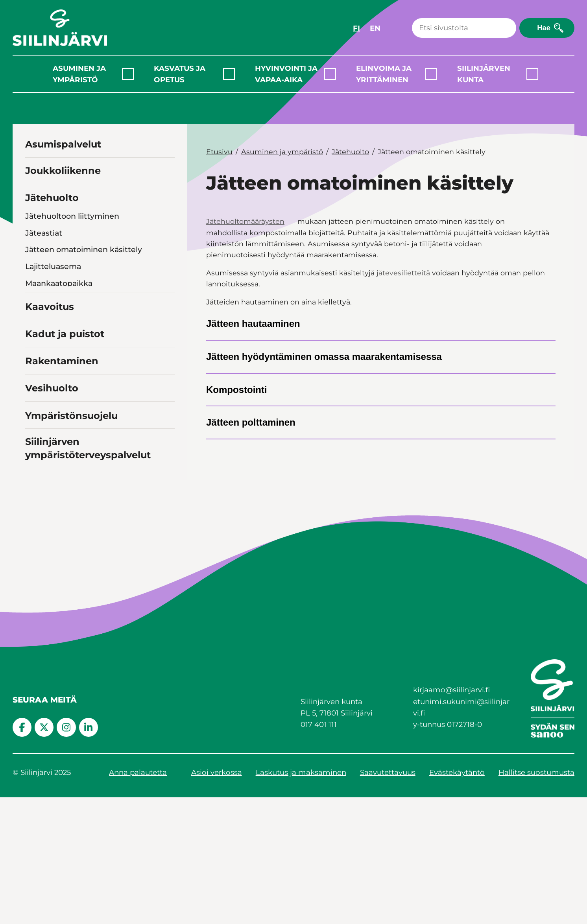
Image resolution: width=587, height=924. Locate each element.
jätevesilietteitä (402, 273)
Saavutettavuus (388, 899)
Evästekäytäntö (457, 899)
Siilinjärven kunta (484, 74)
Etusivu (219, 152)
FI (356, 28)
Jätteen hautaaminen (253, 324)
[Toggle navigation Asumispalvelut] (167, 143)
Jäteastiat (44, 233)
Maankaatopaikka (59, 283)
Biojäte (39, 317)
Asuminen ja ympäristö (79, 74)
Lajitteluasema (53, 266)
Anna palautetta (138, 899)
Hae (544, 28)
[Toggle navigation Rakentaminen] (167, 487)
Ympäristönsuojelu (71, 542)
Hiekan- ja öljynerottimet (73, 351)
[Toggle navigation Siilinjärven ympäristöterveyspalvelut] (167, 581)
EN (375, 28)
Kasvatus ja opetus (180, 74)
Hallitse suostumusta (536, 899)
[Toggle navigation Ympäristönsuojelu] (167, 541)
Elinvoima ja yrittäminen (384, 74)
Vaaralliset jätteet (58, 401)
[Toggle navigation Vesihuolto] (167, 514)
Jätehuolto (52, 198)
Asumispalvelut (63, 144)
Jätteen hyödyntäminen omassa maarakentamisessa (324, 357)
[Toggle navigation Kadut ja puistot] (167, 460)
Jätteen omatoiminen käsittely (84, 249)
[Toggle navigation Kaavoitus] (167, 432)
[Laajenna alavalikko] (128, 74)
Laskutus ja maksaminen (301, 899)
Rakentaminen (62, 488)
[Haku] (464, 28)
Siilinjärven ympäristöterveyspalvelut (88, 575)
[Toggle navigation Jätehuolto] (167, 197)
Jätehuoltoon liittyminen (72, 216)
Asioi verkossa (217, 899)
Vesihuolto (52, 515)
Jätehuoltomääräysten (245, 221)
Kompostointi (237, 390)
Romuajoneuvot (56, 384)
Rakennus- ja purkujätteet (75, 368)
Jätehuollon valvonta (65, 300)
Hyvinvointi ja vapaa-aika (286, 74)
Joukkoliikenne (63, 171)
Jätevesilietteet (54, 334)
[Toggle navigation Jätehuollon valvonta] (168, 300)
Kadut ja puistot (65, 461)
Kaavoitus (50, 434)
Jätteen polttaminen (251, 422)
